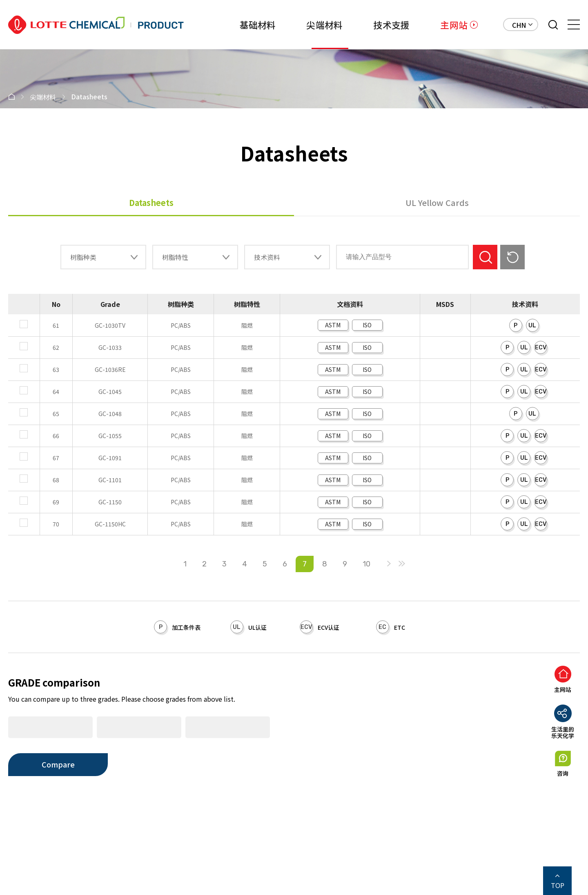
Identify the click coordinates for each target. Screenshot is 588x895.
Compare (58, 764)
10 (366, 564)
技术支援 (379, 25)
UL (532, 326)
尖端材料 (300, 25)
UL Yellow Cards (437, 202)
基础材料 (220, 25)
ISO (367, 325)
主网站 (454, 25)
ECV (541, 348)
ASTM (333, 325)
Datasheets (151, 202)
